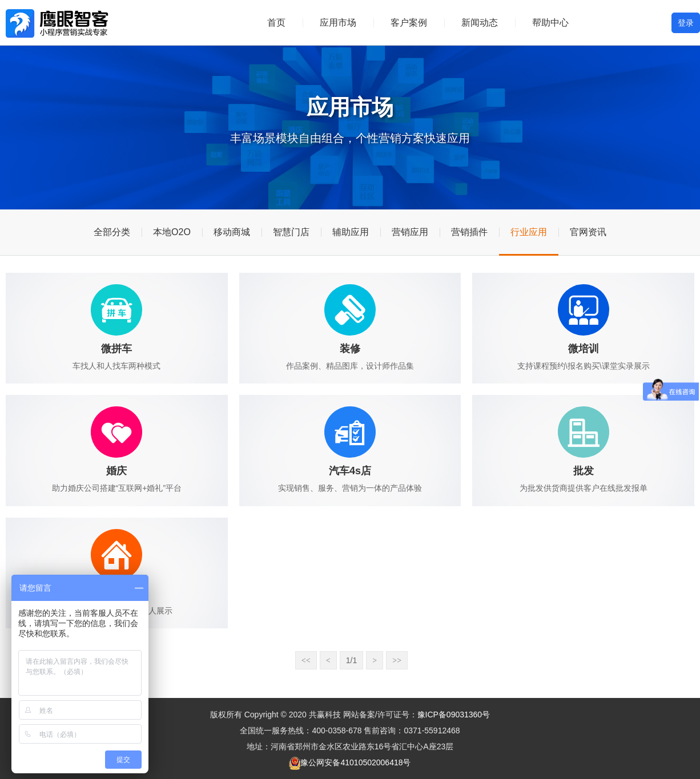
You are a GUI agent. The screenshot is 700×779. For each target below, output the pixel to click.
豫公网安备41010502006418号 (355, 762)
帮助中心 (550, 23)
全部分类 (112, 232)
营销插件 (469, 232)
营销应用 (410, 232)
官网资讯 (588, 232)
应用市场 (338, 23)
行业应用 (529, 232)
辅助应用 (351, 232)
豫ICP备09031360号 (454, 715)
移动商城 (232, 232)
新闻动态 (480, 23)
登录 (686, 23)
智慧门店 (291, 232)
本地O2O (172, 232)
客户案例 (409, 23)
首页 (276, 23)
